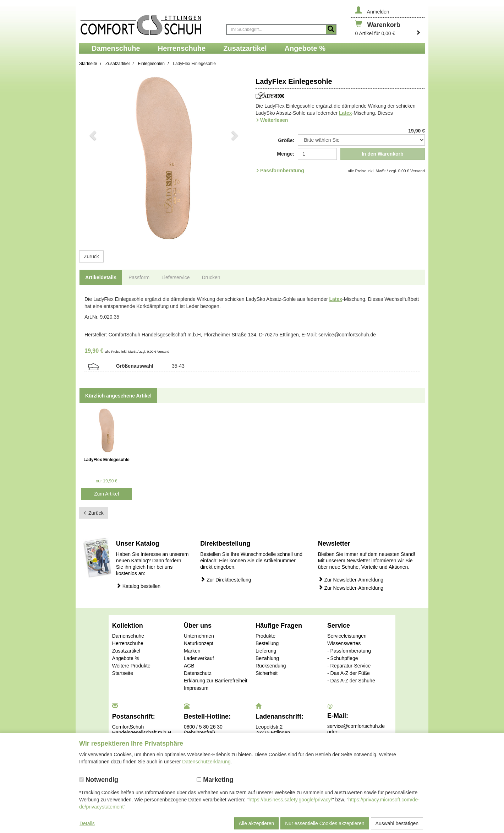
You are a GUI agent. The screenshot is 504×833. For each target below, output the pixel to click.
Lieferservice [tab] (176, 277)
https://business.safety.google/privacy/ (290, 800)
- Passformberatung (349, 651)
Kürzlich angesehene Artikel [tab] (118, 396)
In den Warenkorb (383, 154)
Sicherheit (267, 673)
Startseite (123, 673)
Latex (346, 113)
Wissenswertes (344, 643)
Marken (192, 651)
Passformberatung (282, 171)
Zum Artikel (106, 494)
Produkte (265, 636)
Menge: (286, 154)
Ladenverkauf (199, 658)
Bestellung (267, 643)
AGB (189, 666)
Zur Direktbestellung (226, 580)
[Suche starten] (331, 29)
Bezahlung (267, 658)
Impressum (196, 688)
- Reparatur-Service (349, 666)
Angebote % (126, 658)
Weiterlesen (274, 120)
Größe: (286, 140)
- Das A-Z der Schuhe (351, 681)
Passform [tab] (139, 277)
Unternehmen (199, 636)
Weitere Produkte (131, 666)
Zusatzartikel (126, 651)
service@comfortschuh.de (356, 726)
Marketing (215, 780)
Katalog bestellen (138, 586)
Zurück (91, 256)
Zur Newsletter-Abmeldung (351, 588)
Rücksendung (271, 666)
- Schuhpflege (343, 658)
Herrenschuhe (128, 643)
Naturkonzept (199, 643)
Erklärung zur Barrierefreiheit (216, 681)
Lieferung (266, 651)
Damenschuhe (128, 636)
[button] (92, 159)
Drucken (211, 277)
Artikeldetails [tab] (101, 277)
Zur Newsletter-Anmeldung (351, 580)
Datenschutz (198, 673)
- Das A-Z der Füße (349, 673)
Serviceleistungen (347, 636)
